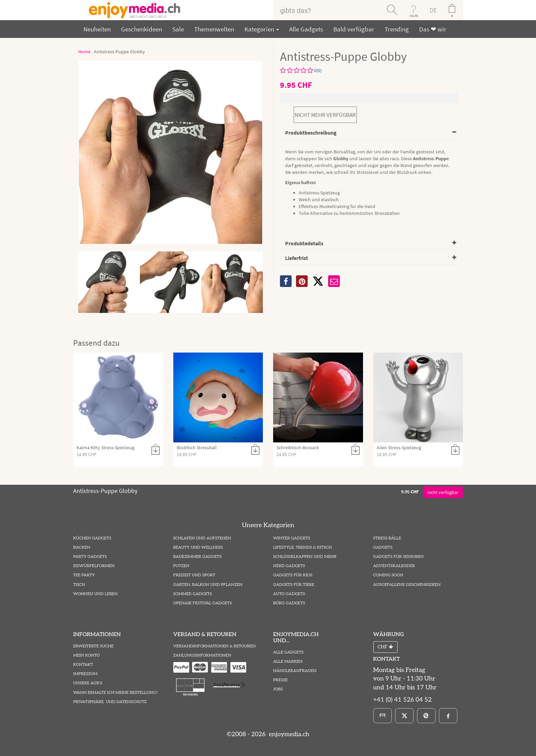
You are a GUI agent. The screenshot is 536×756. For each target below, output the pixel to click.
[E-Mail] (383, 716)
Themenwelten (214, 29)
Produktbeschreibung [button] (311, 133)
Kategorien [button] (262, 29)
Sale (178, 29)
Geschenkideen (142, 29)
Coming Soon (388, 575)
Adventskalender (394, 566)
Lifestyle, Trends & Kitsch (303, 547)
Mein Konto (86, 655)
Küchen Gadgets (92, 538)
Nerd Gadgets (289, 566)
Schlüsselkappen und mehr (305, 557)
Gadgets (383, 547)
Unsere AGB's (88, 683)
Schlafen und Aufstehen (202, 538)
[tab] (369, 133)
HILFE (414, 16)
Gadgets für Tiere (294, 585)
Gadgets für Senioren (399, 557)
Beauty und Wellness (198, 547)
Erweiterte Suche (93, 646)
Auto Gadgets (289, 594)
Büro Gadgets (289, 603)
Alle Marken (288, 662)
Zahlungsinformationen (202, 655)
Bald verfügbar (354, 29)
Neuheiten (97, 29)
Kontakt (83, 665)
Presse (280, 680)
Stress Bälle (387, 538)
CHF (385, 647)
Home (84, 52)
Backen (82, 547)
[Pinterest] (426, 716)
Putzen (182, 566)
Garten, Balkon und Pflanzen (208, 585)
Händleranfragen (295, 671)
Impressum (85, 674)
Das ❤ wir (433, 29)
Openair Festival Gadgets (203, 603)
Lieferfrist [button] (297, 258)
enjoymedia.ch (288, 734)
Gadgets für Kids (293, 575)
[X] (318, 281)
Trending (397, 29)
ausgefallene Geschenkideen (407, 585)
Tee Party (84, 575)
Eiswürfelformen (94, 566)
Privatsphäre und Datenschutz (110, 702)
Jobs (278, 689)
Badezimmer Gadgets (198, 557)
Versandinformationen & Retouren (215, 646)
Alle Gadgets (306, 29)
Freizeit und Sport (194, 575)
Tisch (79, 585)
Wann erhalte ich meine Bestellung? (115, 693)
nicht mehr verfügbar (325, 115)
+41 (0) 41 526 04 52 (403, 700)
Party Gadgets (90, 557)
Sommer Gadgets (193, 594)
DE (433, 10)
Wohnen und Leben (95, 594)
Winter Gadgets (292, 538)
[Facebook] (448, 716)
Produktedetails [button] (304, 243)
